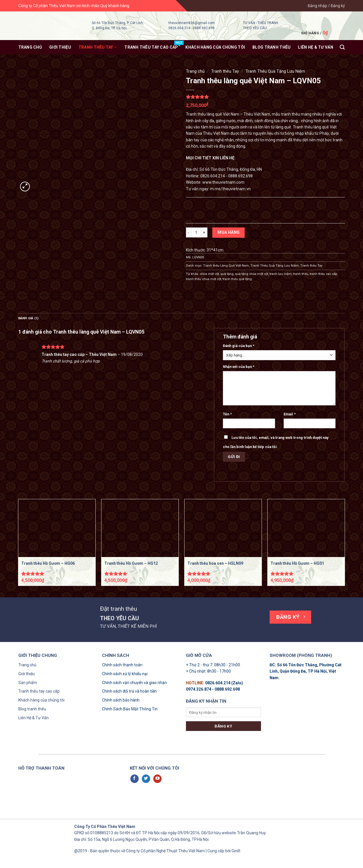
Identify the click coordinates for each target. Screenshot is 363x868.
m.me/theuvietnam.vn (230, 189)
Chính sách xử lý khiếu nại (125, 674)
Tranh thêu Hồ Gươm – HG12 (131, 563)
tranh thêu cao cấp (323, 274)
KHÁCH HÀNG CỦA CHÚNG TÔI (215, 47)
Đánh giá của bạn (239, 346)
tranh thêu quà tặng (237, 279)
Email (290, 414)
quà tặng (227, 274)
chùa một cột (209, 274)
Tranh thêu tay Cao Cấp (151, 47)
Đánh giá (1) (29, 318)
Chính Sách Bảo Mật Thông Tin (130, 709)
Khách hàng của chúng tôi (41, 700)
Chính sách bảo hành (121, 700)
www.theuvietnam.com (223, 182)
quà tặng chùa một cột (252, 274)
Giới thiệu (60, 47)
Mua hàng (228, 232)
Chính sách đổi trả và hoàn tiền (129, 691)
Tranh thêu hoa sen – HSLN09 (215, 563)
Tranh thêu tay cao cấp (39, 691)
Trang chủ (30, 47)
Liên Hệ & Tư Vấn (34, 718)
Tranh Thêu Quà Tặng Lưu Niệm (275, 71)
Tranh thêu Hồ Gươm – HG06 (48, 563)
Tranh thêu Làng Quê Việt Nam (226, 266)
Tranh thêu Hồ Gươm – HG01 (297, 563)
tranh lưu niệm (281, 274)
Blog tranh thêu (271, 47)
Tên (227, 414)
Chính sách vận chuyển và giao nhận (134, 683)
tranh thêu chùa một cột (204, 279)
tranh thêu (301, 274)
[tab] (29, 318)
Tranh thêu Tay (98, 47)
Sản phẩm (28, 683)
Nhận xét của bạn (239, 367)
